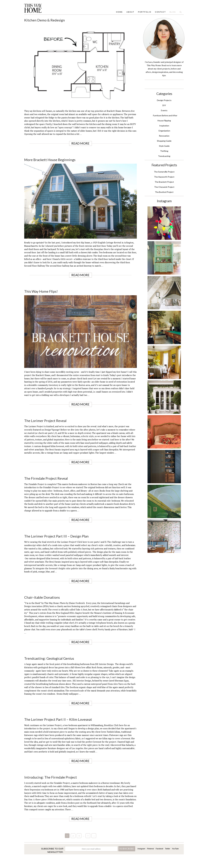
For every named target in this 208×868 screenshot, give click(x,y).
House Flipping (164, 121)
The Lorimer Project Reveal (45, 421)
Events (164, 110)
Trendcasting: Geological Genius (49, 658)
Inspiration (164, 126)
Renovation (164, 136)
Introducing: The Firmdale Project (51, 777)
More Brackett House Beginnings (50, 160)
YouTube (175, 849)
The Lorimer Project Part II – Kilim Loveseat (58, 719)
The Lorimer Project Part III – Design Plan (56, 536)
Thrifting (164, 151)
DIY (164, 105)
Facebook (159, 849)
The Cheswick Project (164, 187)
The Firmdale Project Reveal (46, 478)
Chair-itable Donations (42, 597)
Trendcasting (164, 156)
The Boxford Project (164, 192)
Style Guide (164, 146)
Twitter (167, 849)
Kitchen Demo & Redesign (45, 20)
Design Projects (164, 100)
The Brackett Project (164, 182)
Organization (164, 131)
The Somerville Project (164, 172)
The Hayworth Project (164, 177)
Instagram (141, 849)
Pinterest (150, 849)
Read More (80, 143)
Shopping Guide (164, 141)
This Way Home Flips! (41, 291)
